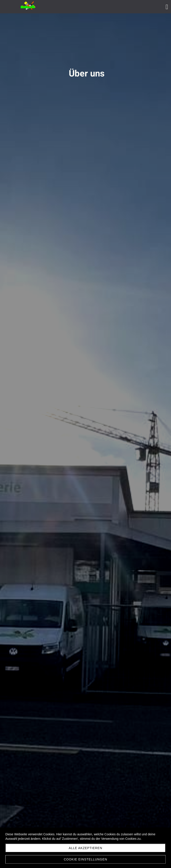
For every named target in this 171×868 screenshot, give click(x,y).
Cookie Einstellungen (85, 859)
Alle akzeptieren (86, 848)
